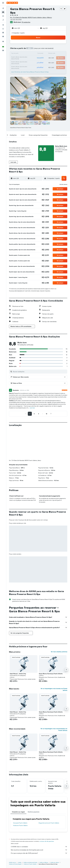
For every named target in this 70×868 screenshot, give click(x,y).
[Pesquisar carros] (3, 16)
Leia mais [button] (32, 408)
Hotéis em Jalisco (55, 832)
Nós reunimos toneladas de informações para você (39, 820)
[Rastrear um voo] (3, 29)
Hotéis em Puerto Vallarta (20, 795)
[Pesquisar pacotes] (3, 20)
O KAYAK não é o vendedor (39, 816)
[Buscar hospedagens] (3, 12)
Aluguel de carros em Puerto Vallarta (49, 793)
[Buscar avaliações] (40, 372)
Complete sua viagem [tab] (18, 782)
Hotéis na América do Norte (30, 832)
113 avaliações (26, 22)
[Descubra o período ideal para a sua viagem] (3, 33)
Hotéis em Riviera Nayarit (15, 834)
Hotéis (20, 832)
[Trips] (3, 42)
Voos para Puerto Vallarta (20, 793)
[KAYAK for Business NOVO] (3, 36)
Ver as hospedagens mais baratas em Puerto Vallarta (54, 659)
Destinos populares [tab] (34, 782)
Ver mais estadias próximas (59, 622)
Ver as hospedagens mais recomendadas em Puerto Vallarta (54, 699)
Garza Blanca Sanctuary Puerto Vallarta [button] (51, 644)
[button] (3, 3)
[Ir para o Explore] (3, 25)
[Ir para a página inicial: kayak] (12, 3)
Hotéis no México (44, 832)
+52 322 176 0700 (16, 20)
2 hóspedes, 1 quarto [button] (18, 33)
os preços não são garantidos (47, 811)
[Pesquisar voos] (3, 8)
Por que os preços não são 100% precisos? (39, 823)
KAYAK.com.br (12, 832)
